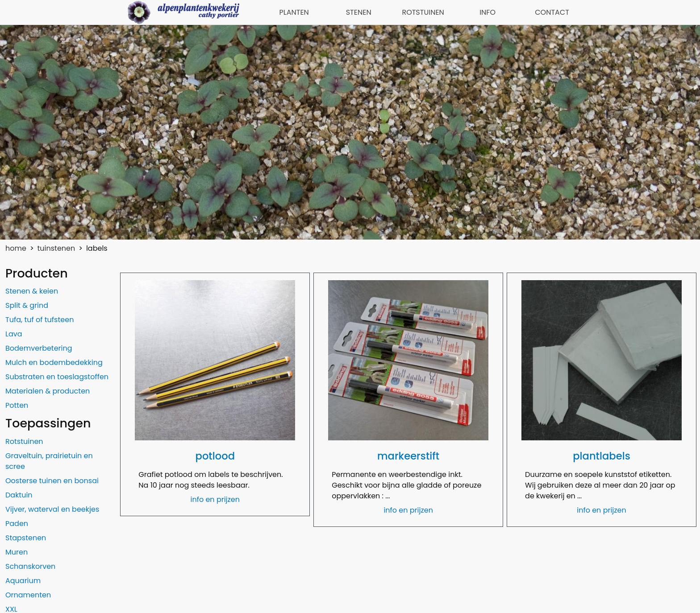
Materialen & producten (48, 391)
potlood (215, 456)
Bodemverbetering (39, 348)
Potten (17, 405)
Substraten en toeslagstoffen (57, 377)
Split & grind (27, 305)
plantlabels (602, 456)
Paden (17, 524)
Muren (17, 552)
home (16, 248)
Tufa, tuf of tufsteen (40, 320)
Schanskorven (30, 566)
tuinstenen (56, 248)
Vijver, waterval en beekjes (52, 509)
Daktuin (19, 495)
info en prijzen (215, 499)
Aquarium (23, 581)
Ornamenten (28, 595)
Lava (14, 334)
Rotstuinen (24, 441)
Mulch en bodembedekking (54, 362)
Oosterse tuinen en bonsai (52, 481)
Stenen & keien (32, 291)
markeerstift (408, 456)
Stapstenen (26, 538)
